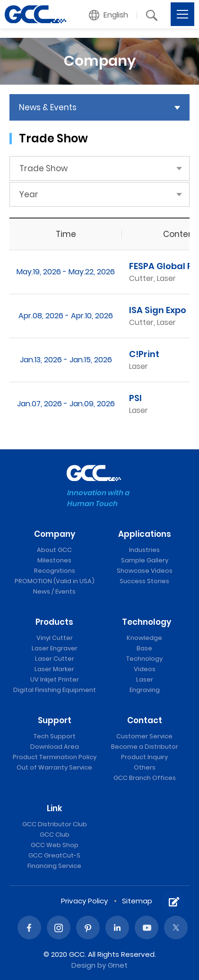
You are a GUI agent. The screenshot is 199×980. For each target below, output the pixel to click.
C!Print (144, 354)
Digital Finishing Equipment (55, 690)
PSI (135, 398)
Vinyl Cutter (55, 638)
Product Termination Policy (55, 757)
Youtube (147, 927)
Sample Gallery (145, 560)
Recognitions (55, 571)
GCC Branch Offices (145, 778)
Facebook (29, 927)
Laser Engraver (55, 648)
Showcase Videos (145, 571)
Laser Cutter (55, 659)
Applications (145, 534)
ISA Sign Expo (158, 310)
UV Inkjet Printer (55, 679)
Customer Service (144, 736)
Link (55, 808)
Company (55, 534)
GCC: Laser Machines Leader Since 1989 (35, 14)
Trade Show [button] (43, 168)
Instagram (59, 927)
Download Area (55, 747)
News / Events (54, 591)
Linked (117, 927)
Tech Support (55, 736)
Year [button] (29, 194)
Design (83, 965)
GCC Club (55, 835)
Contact (145, 720)
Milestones (54, 560)
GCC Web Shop (55, 845)
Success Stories (144, 581)
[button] (109, 15)
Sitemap (137, 901)
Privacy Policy (84, 901)
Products (54, 622)
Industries (144, 550)
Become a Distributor (145, 747)
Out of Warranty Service (54, 767)
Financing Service (54, 866)
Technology (147, 622)
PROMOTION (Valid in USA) (55, 581)
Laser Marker (54, 669)
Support (55, 720)
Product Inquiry (144, 757)
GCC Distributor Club (55, 824)
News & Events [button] (48, 107)
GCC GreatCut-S (54, 855)
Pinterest (88, 927)
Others (145, 767)
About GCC (54, 550)
